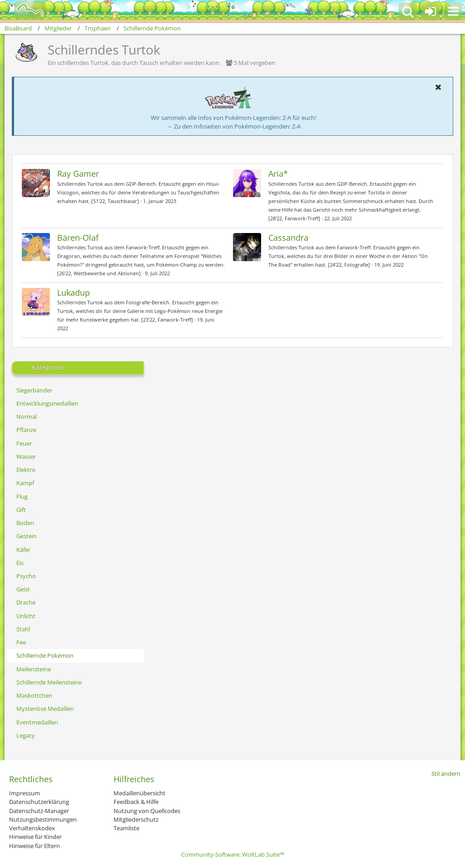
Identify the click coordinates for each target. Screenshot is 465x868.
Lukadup (74, 293)
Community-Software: (233, 854)
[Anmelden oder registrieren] (430, 11)
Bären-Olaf (78, 238)
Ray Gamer (78, 174)
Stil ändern (446, 774)
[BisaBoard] (24, 10)
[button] (453, 11)
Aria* (278, 174)
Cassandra (288, 238)
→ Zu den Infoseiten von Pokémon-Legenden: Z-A (234, 126)
